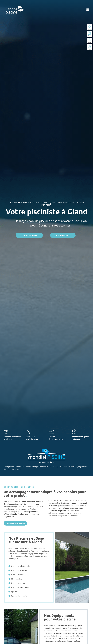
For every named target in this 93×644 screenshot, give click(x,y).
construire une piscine (23, 501)
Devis (90, 36)
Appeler (90, 29)
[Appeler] (90, 26)
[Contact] (90, 40)
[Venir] (90, 46)
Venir (90, 49)
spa (40, 501)
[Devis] (90, 33)
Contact (90, 42)
